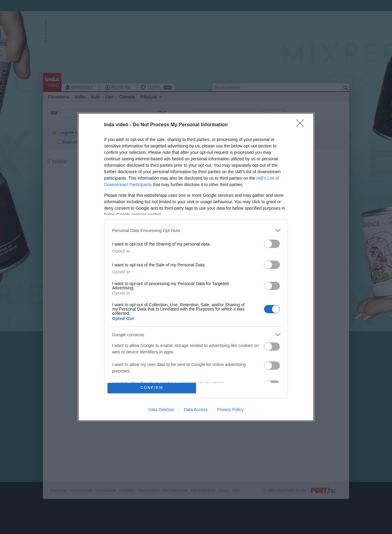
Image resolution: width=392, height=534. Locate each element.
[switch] (272, 244)
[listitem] (196, 230)
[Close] (302, 125)
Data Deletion (161, 410)
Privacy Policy (230, 410)
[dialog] (196, 267)
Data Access (196, 410)
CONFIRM (152, 388)
